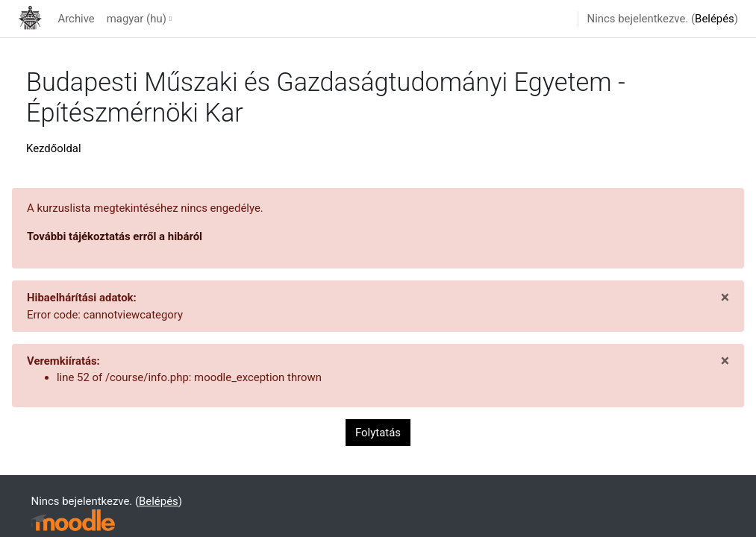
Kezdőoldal (54, 148)
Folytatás (378, 433)
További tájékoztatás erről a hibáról (115, 236)
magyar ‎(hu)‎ (137, 19)
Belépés (715, 19)
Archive (76, 19)
